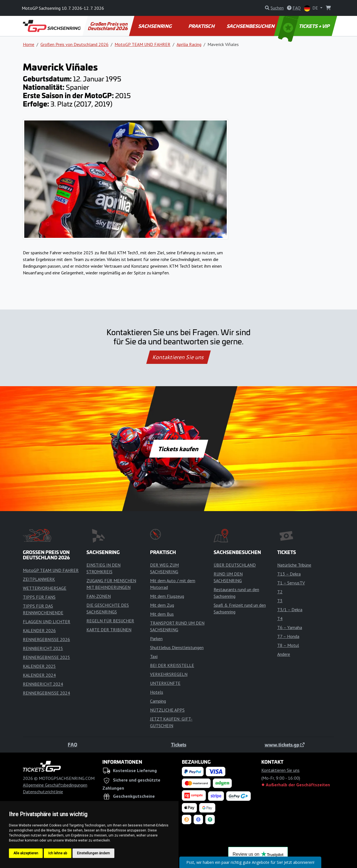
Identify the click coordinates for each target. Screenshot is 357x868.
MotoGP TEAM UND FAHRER (143, 44)
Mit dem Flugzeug (167, 596)
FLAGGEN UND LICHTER (47, 622)
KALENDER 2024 (39, 675)
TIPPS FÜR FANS (39, 597)
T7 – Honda (288, 636)
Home (29, 44)
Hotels (157, 692)
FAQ (73, 744)
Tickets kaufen (178, 449)
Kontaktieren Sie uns (179, 357)
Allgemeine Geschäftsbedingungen (55, 785)
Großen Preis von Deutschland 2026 (108, 26)
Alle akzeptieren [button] (26, 853)
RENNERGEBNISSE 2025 (46, 657)
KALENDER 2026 (39, 630)
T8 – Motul (288, 645)
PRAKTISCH (202, 26)
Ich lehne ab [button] (58, 853)
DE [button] (312, 8)
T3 (280, 601)
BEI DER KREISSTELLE (172, 665)
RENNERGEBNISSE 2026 (46, 639)
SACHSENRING (155, 26)
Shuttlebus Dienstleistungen (177, 647)
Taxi (154, 656)
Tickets (179, 744)
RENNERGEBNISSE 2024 (46, 693)
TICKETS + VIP (304, 26)
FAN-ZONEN (99, 596)
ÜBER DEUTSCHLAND (235, 565)
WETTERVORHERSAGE (45, 588)
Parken (156, 639)
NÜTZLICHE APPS (167, 710)
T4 (280, 618)
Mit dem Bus (162, 614)
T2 (280, 592)
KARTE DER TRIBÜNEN (109, 630)
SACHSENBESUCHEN (251, 26)
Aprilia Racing (189, 44)
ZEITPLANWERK (39, 579)
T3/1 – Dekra (290, 610)
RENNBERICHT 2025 (43, 648)
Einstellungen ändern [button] (93, 853)
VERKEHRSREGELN (169, 674)
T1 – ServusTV (291, 583)
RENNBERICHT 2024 (43, 684)
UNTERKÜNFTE (165, 683)
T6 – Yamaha (290, 627)
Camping (158, 701)
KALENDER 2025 (39, 666)
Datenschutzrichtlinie (43, 792)
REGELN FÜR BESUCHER (110, 621)
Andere (284, 654)
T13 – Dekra (289, 574)
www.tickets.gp (285, 744)
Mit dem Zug (162, 605)
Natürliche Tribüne (294, 565)
